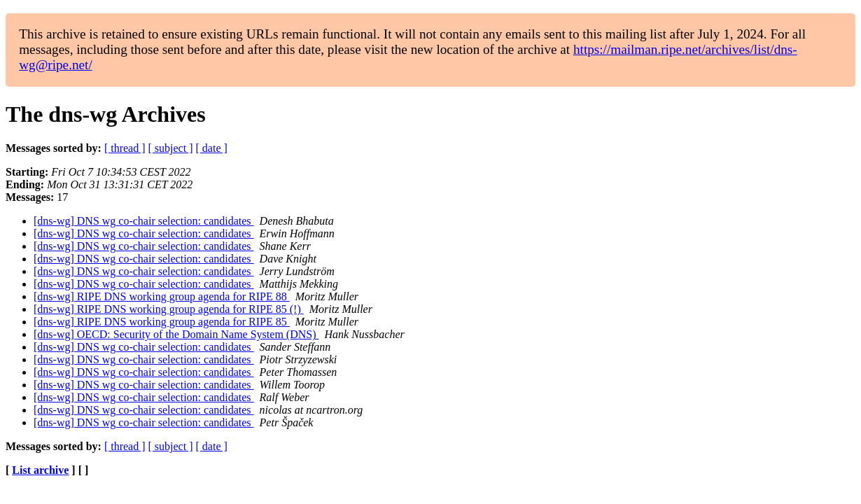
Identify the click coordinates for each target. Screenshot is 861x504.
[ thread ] (125, 148)
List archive (40, 470)
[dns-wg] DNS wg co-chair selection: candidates (144, 221)
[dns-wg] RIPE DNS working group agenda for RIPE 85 (162, 322)
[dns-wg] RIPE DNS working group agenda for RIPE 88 (162, 296)
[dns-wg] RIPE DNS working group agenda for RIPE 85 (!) (169, 309)
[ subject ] (171, 148)
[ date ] (212, 148)
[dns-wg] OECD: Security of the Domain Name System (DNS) (176, 334)
